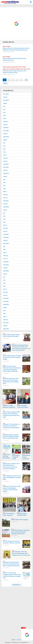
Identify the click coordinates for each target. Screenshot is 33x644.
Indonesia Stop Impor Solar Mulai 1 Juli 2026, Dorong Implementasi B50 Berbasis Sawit (11, 381)
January (5, 124)
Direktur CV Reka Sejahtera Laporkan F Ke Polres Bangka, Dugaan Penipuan (9, 408)
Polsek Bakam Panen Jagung (20, 520)
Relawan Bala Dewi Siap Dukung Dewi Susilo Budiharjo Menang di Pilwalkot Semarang (16, 49)
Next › (5, 83)
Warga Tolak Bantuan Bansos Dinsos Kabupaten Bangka (11, 335)
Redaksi (13, 640)
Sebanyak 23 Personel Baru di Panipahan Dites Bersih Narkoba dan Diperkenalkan (11, 426)
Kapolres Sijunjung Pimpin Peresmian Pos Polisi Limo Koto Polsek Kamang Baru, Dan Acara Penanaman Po (21, 348)
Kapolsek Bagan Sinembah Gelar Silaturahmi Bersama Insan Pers (23, 516)
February (6, 121)
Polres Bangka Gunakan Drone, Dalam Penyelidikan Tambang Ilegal (12, 477)
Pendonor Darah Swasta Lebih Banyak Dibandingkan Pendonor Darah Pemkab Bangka (12, 489)
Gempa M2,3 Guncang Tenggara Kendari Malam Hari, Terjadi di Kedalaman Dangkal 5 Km (12, 575)
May (4, 112)
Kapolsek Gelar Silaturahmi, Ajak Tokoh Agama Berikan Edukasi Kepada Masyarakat (11, 564)
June (4, 109)
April (5, 115)
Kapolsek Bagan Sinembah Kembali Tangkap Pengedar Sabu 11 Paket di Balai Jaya (11, 436)
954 (26, 80)
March (5, 118)
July (4, 106)
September (6, 100)
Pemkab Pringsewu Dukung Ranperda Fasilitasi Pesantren (12, 542)
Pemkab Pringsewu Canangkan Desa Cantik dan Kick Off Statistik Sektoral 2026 (21, 532)
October (5, 97)
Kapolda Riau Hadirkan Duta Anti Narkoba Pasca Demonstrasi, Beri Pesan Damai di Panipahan (11, 466)
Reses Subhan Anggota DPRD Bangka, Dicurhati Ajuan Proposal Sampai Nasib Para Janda (11, 415)
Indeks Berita (16, 585)
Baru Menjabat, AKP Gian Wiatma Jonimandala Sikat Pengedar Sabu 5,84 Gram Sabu (21, 553)
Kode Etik (19, 640)
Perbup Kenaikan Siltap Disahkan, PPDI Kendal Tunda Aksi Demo (15, 72)
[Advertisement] (16, 24)
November (6, 94)
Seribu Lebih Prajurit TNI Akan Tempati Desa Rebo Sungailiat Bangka (12, 357)
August (5, 103)
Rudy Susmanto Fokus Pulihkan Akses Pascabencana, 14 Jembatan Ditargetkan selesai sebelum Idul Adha (12, 369)
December (6, 128)
